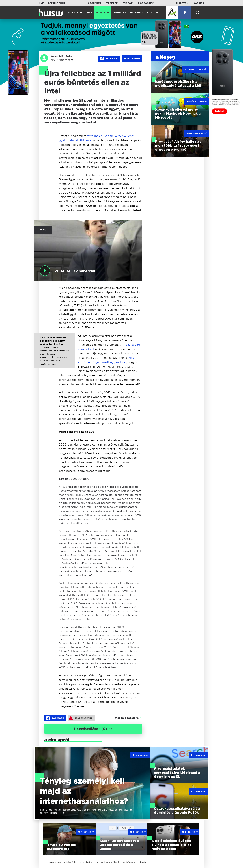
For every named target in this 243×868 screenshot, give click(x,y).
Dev (90, 13)
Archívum (94, 3)
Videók (128, 3)
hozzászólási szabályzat (107, 862)
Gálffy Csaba (65, 56)
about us (143, 862)
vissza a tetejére (127, 718)
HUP (41, 3)
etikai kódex (86, 862)
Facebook (109, 59)
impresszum (55, 862)
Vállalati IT (76, 13)
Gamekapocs (56, 3)
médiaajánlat (70, 862)
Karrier (199, 3)
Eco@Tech (102, 13)
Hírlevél (182, 3)
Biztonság (137, 13)
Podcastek (146, 3)
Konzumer (154, 13)
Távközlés (119, 13)
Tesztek (112, 3)
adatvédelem (129, 862)
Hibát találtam (80, 718)
